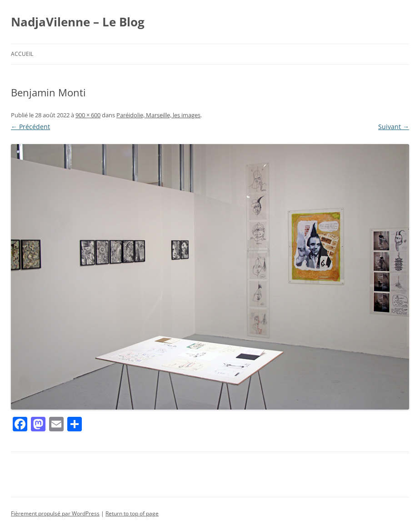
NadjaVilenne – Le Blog (78, 22)
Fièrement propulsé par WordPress (55, 513)
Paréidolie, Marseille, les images (158, 115)
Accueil (22, 54)
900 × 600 (88, 115)
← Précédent (30, 127)
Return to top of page (132, 513)
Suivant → (394, 127)
